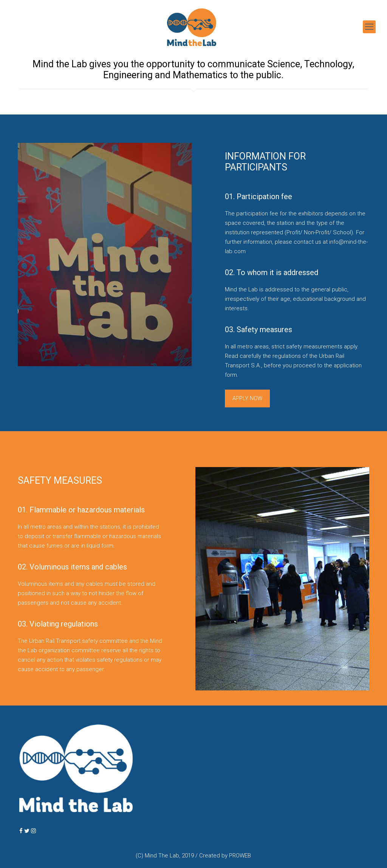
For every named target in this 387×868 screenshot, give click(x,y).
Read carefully (243, 356)
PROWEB (240, 856)
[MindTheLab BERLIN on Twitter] (28, 831)
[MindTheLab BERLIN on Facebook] (22, 831)
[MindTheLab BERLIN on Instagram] (33, 831)
